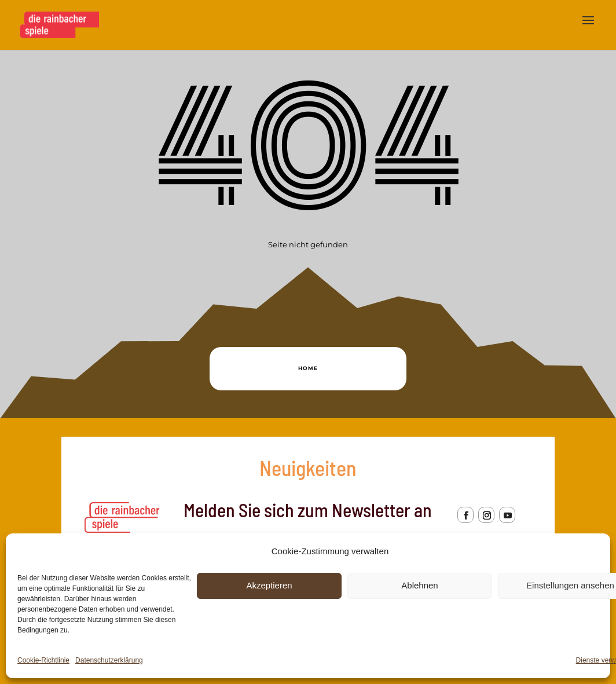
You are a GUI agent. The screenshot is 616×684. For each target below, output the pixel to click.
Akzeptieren (269, 585)
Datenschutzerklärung (109, 660)
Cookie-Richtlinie (43, 660)
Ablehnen (419, 585)
